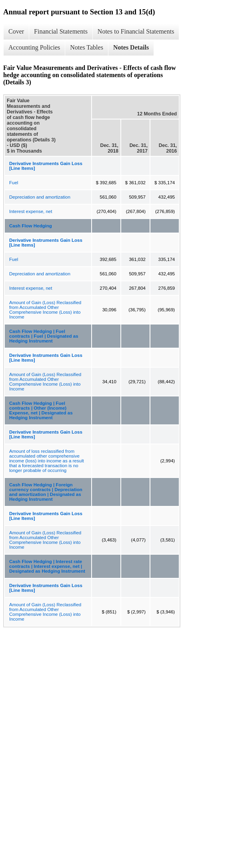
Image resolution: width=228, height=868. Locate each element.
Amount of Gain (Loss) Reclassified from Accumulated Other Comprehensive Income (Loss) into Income (45, 310)
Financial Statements (61, 31)
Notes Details (131, 47)
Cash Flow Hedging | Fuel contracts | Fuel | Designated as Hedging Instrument (44, 336)
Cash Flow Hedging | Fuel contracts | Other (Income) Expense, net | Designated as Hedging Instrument (41, 410)
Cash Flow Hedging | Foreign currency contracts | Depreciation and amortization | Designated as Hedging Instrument (46, 492)
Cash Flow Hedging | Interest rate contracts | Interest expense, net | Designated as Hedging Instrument (47, 566)
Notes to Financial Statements (136, 31)
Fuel (14, 183)
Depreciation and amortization (40, 197)
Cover (16, 31)
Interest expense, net (31, 211)
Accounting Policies (34, 47)
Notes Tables (87, 47)
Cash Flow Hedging (31, 226)
